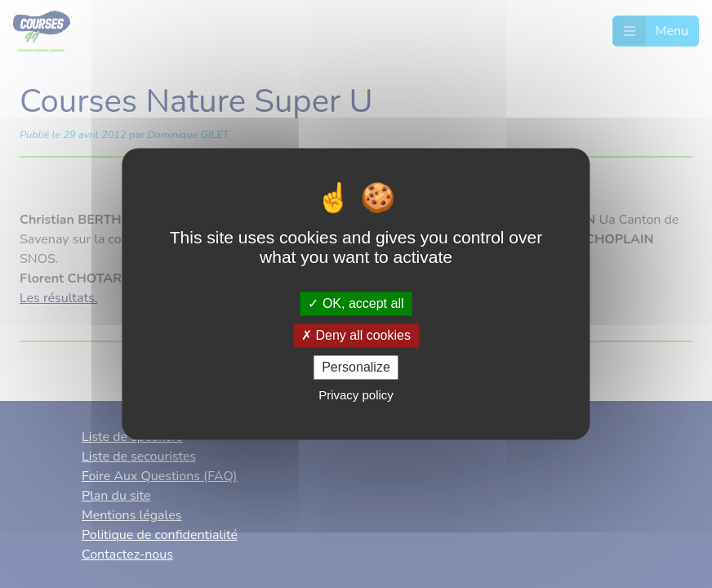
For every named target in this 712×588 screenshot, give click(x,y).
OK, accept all (356, 303)
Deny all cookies (356, 335)
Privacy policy (356, 396)
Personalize (356, 367)
